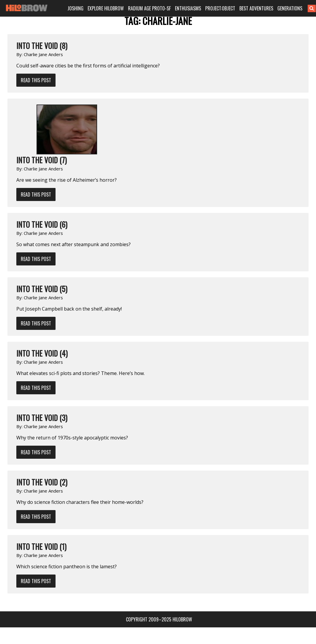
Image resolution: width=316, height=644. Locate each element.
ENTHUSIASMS (189, 8)
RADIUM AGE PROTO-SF (151, 8)
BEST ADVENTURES (257, 8)
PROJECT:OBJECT (221, 8)
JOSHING (78, 8)
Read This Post (36, 80)
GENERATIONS (290, 8)
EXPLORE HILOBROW (108, 8)
